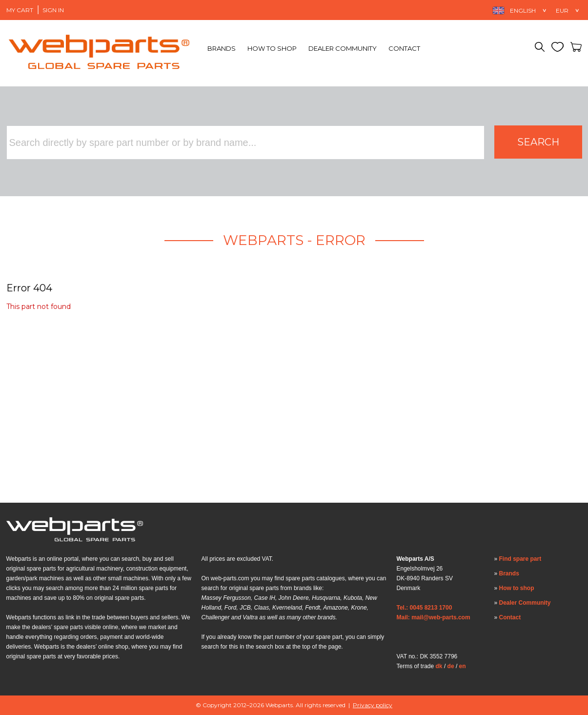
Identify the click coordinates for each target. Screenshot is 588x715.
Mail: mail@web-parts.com (434, 617)
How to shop (272, 48)
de (451, 666)
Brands (222, 48)
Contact (404, 48)
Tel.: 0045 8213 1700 (425, 608)
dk (439, 666)
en (463, 666)
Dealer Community (343, 48)
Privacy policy (373, 705)
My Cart (20, 10)
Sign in (53, 10)
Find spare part (520, 559)
